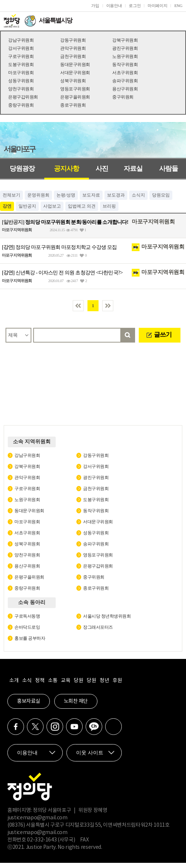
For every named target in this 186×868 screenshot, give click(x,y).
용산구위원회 (125, 89)
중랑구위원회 (21, 105)
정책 (40, 681)
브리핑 (109, 206)
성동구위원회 (21, 81)
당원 (78, 681)
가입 (95, 6)
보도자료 (91, 195)
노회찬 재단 (76, 701)
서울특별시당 (55, 20)
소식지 (138, 195)
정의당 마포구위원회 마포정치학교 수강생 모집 (59, 247)
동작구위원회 (125, 65)
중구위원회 (123, 97)
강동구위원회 (73, 40)
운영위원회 (38, 195)
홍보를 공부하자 (30, 638)
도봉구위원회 (21, 65)
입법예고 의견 (82, 206)
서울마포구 (19, 149)
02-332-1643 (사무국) (51, 840)
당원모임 (161, 195)
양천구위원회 (21, 89)
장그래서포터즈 (98, 627)
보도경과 (116, 195)
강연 (7, 206)
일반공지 (27, 206)
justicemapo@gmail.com (37, 818)
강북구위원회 (125, 40)
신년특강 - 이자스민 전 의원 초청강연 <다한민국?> (62, 273)
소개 (14, 681)
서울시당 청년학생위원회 (107, 616)
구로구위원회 (21, 56)
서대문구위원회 (75, 73)
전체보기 (11, 195)
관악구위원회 (73, 48)
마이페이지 (157, 6)
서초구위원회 (125, 73)
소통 (53, 681)
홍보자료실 (29, 701)
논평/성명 (66, 195)
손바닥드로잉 (27, 627)
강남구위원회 (21, 40)
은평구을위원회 (75, 97)
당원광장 (22, 169)
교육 (66, 681)
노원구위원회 (125, 56)
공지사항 (66, 169)
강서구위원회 (21, 48)
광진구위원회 (125, 48)
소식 (27, 681)
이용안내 (114, 6)
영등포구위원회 (75, 89)
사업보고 (52, 206)
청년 (104, 681)
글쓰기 (163, 335)
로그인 (135, 6)
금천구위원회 (73, 56)
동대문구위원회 (75, 65)
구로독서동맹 (27, 616)
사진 (102, 169)
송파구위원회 (125, 81)
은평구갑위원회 (23, 97)
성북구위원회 (73, 81)
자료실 (133, 169)
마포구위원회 (21, 73)
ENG (178, 6)
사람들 (168, 169)
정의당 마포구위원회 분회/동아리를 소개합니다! (65, 222)
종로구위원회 (73, 105)
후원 (117, 681)
